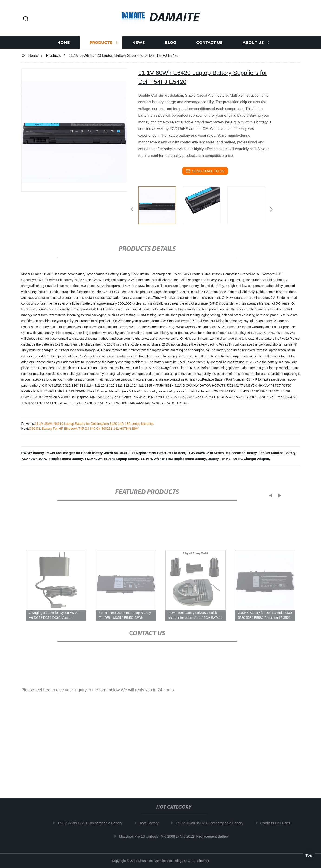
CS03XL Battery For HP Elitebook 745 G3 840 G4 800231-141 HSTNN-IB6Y (84, 429)
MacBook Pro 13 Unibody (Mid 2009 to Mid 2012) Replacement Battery (176, 836)
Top (309, 854)
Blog (170, 45)
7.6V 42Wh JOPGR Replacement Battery (52, 459)
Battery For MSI (220, 459)
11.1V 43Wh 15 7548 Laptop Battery (112, 459)
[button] (26, 19)
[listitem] (161, 207)
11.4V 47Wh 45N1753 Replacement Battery (173, 459)
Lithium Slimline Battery (277, 453)
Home (63, 45)
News (139, 45)
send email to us (205, 171)
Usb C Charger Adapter (251, 459)
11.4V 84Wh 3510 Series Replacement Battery (222, 453)
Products (101, 45)
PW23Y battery (33, 453)
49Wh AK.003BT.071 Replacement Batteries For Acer (145, 453)
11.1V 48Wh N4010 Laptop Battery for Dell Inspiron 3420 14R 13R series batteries (94, 424)
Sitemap (203, 861)
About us (253, 45)
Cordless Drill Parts (277, 823)
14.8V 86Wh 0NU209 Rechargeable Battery (211, 823)
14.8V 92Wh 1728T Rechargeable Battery (92, 823)
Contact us (209, 45)
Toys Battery (151, 823)
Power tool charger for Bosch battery (74, 453)
